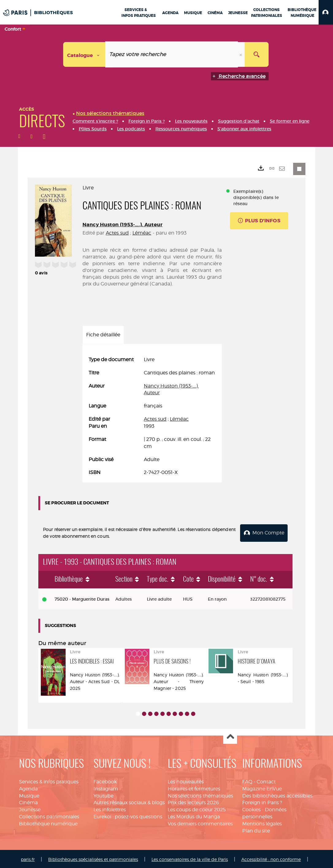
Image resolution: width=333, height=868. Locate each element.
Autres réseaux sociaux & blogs (129, 802)
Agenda (28, 788)
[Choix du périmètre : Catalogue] (84, 54)
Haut (230, 736)
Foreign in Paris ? (262, 802)
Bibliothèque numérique (48, 822)
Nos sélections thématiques (200, 795)
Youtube (103, 795)
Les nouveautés (186, 780)
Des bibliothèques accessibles (277, 795)
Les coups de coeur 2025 (197, 809)
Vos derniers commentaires (200, 822)
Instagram (106, 788)
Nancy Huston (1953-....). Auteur (122, 225)
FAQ (247, 780)
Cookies (251, 809)
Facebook (105, 780)
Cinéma (28, 802)
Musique (29, 795)
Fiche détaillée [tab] (103, 335)
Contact (266, 780)
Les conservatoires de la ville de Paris (190, 858)
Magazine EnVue (262, 788)
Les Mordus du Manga (194, 815)
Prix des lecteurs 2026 (193, 802)
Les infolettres (110, 809)
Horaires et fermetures (194, 788)
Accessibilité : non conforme (271, 858)
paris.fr (28, 858)
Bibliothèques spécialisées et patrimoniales (93, 858)
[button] (326, 12)
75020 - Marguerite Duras (82, 598)
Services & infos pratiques (49, 780)
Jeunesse (30, 809)
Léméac (142, 233)
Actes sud (117, 233)
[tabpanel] (152, 416)
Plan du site (256, 830)
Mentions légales (262, 822)
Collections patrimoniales (49, 815)
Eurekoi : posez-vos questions (128, 815)
